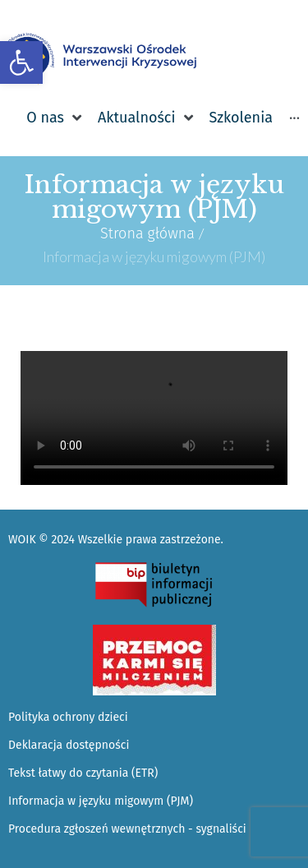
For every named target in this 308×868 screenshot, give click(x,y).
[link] (21, 62)
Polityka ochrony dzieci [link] (68, 717)
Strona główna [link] (147, 233)
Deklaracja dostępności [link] (69, 745)
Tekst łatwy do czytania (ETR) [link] (83, 773)
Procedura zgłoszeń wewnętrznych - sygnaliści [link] (127, 829)
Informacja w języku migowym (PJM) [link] (101, 801)
